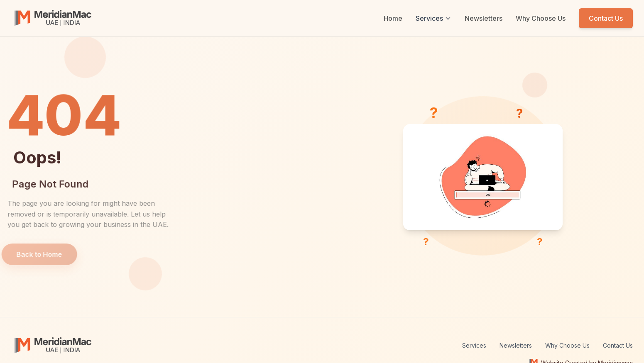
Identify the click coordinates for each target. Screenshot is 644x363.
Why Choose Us (541, 18)
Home (393, 18)
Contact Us (606, 18)
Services (433, 18)
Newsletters (484, 18)
